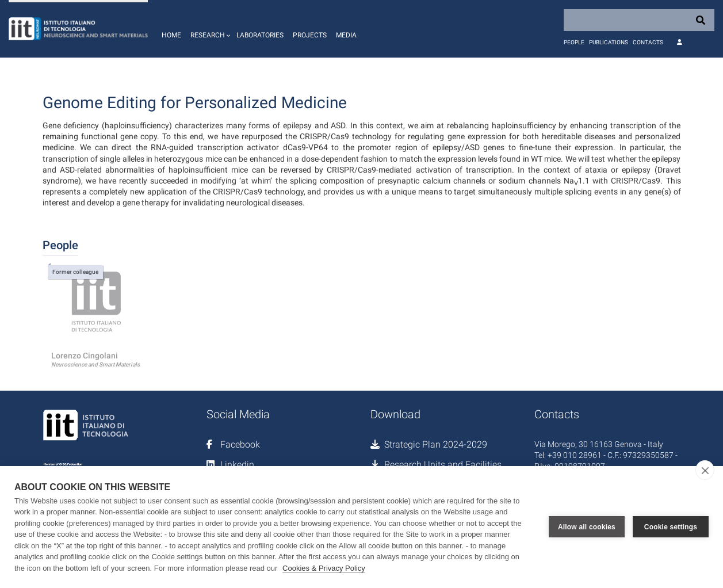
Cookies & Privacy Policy (324, 568)
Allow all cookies (587, 527)
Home (171, 35)
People (574, 42)
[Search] (639, 20)
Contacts (648, 42)
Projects (310, 35)
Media (346, 35)
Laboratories (260, 35)
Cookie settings (671, 527)
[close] (705, 470)
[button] (209, 29)
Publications (609, 42)
